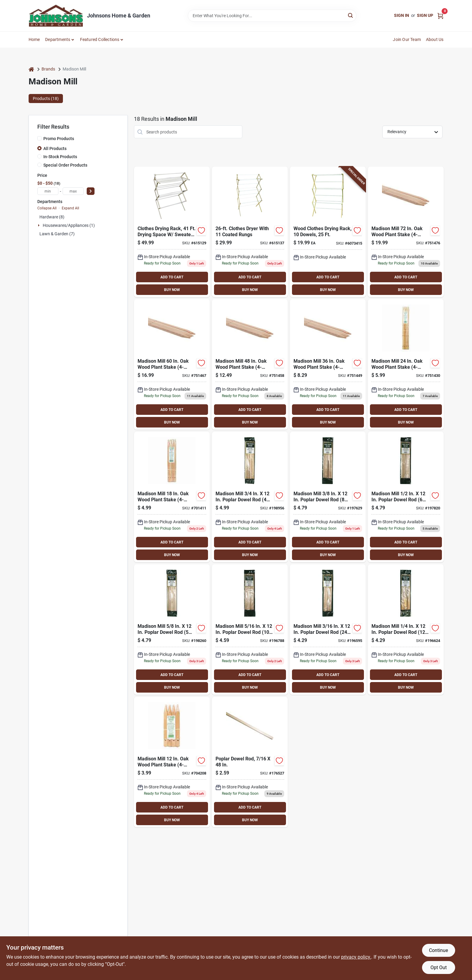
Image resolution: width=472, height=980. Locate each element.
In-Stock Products (60, 157)
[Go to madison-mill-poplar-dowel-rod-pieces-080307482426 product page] (406, 629)
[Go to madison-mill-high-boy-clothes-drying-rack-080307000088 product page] (250, 232)
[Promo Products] (39, 138)
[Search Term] (272, 16)
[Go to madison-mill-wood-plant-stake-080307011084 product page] (328, 364)
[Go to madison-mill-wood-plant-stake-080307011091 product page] (250, 364)
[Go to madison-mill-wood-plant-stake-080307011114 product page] (406, 232)
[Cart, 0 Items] (440, 16)
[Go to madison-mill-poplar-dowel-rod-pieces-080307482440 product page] (328, 497)
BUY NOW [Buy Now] (172, 290)
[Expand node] (39, 225)
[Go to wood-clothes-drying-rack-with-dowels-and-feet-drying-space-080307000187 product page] (328, 232)
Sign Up (425, 15)
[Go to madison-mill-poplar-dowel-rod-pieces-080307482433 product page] (250, 629)
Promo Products (59, 139)
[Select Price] (91, 191)
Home (34, 39)
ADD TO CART (172, 277)
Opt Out (439, 967)
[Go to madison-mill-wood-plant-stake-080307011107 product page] (172, 364)
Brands (48, 69)
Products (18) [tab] (46, 99)
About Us (435, 39)
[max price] (73, 191)
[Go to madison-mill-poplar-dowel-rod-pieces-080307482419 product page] (328, 629)
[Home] (31, 69)
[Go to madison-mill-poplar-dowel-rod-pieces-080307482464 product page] (406, 497)
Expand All (70, 208)
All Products (55, 149)
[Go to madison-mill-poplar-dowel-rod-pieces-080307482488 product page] (172, 629)
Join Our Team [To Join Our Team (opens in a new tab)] (407, 39)
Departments (58, 39)
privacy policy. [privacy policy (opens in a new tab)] (356, 957)
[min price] (48, 191)
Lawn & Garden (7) (57, 234)
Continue (438, 950)
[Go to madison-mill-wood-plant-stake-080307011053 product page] (172, 497)
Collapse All (47, 208)
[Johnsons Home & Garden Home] (56, 16)
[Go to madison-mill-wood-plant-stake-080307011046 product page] (172, 762)
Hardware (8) (52, 217)
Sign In (402, 15)
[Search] (351, 15)
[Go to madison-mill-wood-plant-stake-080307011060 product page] (406, 364)
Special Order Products (65, 165)
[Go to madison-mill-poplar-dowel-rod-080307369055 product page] (250, 762)
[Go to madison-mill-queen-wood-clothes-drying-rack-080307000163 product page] (172, 232)
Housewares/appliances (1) (69, 225)
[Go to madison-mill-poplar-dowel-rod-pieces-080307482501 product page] (250, 497)
